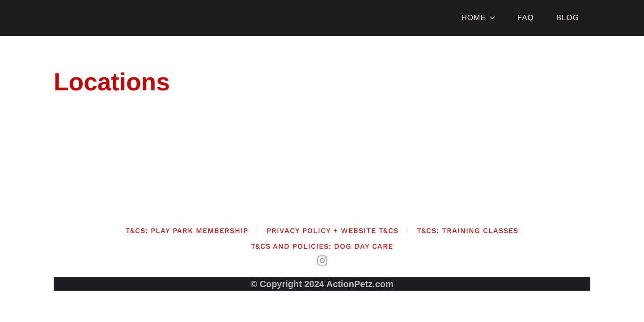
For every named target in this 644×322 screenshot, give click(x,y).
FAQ (526, 18)
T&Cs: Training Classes (468, 231)
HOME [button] (478, 18)
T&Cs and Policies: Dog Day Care (322, 246)
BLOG (568, 18)
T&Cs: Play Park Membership (187, 231)
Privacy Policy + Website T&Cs (333, 231)
